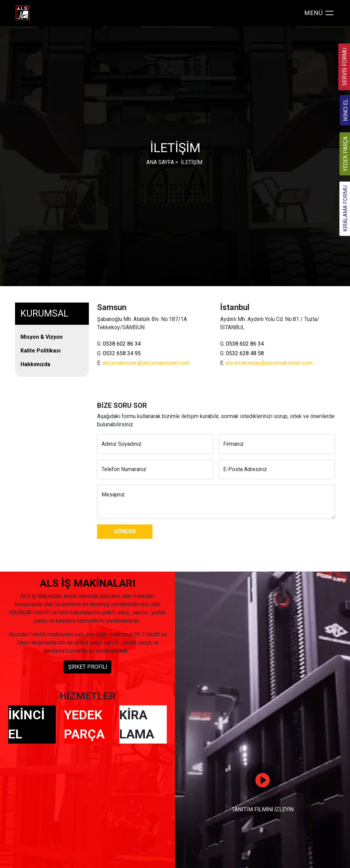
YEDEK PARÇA (84, 724)
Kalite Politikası (41, 351)
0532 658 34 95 (122, 353)
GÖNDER (125, 531)
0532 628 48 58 (245, 353)
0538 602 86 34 (122, 344)
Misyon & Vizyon (42, 337)
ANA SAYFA (160, 162)
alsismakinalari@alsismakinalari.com (146, 363)
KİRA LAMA (137, 724)
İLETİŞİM (192, 162)
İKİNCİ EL (26, 724)
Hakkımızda (35, 364)
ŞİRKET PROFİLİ (87, 667)
